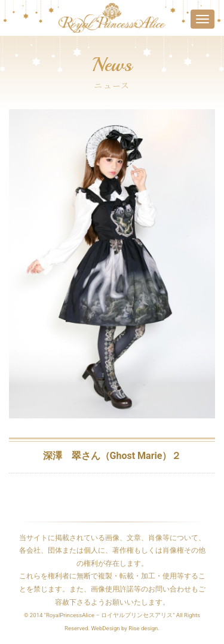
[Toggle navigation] (202, 19)
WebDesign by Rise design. (125, 628)
